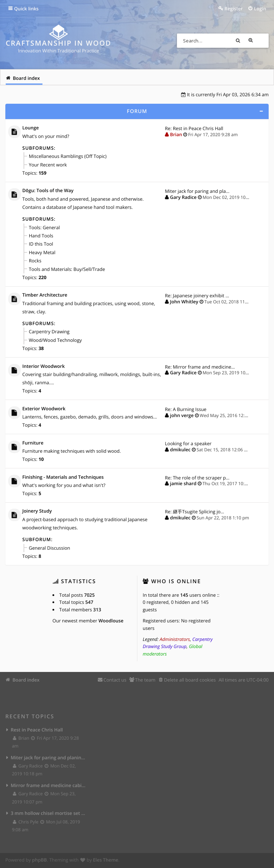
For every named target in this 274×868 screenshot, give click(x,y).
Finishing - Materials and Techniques (63, 478)
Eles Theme (106, 861)
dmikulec (180, 450)
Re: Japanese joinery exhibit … (197, 296)
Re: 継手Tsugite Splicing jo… (194, 513)
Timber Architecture (45, 296)
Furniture (33, 444)
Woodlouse (111, 622)
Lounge (31, 128)
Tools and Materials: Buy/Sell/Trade (67, 269)
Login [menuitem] (260, 9)
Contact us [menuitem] (115, 681)
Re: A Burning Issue (186, 410)
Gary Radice (183, 197)
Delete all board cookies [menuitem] (190, 681)
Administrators (175, 640)
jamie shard (183, 484)
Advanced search (262, 41)
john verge (182, 416)
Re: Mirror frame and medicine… (200, 367)
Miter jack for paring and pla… (197, 191)
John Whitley (184, 302)
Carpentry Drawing (49, 332)
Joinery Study (37, 512)
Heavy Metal (42, 253)
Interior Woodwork (44, 367)
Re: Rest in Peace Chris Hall (194, 128)
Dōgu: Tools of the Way (48, 191)
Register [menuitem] (234, 9)
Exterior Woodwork (44, 409)
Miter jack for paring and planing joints (48, 759)
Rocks (35, 261)
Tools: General (44, 227)
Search (249, 41)
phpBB (40, 861)
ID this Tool (41, 244)
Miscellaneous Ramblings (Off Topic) (68, 156)
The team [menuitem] (145, 681)
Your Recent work (48, 165)
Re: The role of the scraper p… (197, 478)
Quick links (27, 9)
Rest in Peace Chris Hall (37, 731)
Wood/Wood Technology (55, 340)
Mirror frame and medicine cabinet (48, 786)
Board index (26, 681)
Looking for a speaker (188, 444)
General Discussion (50, 549)
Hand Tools (41, 236)
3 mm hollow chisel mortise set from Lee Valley (48, 814)
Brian (176, 134)
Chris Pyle (26, 823)
